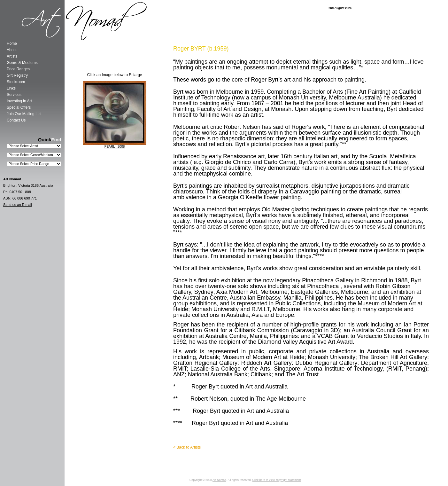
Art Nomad (219, 480)
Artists (12, 56)
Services (14, 95)
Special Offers (19, 107)
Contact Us (16, 120)
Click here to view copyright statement (277, 480)
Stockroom (16, 82)
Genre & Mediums (22, 63)
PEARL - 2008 (115, 147)
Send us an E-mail (18, 205)
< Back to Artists (187, 447)
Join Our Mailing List (24, 114)
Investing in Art (19, 101)
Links (11, 88)
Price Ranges (18, 69)
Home (12, 43)
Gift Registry (17, 75)
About (12, 50)
